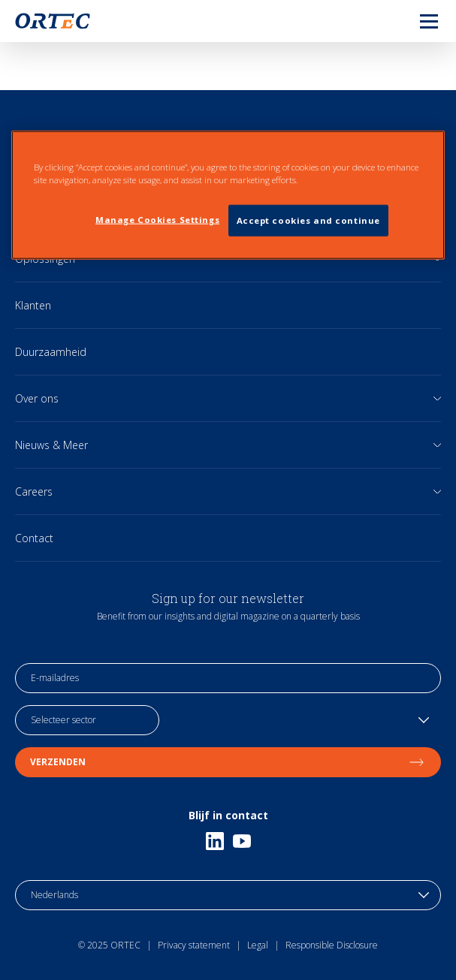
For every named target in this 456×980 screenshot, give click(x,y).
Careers (34, 492)
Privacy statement (194, 945)
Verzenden (228, 762)
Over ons (37, 398)
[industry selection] (87, 720)
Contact (34, 538)
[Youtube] (242, 841)
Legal (258, 945)
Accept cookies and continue (308, 220)
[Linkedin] (215, 841)
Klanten (33, 305)
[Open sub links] (438, 398)
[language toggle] (228, 895)
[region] (228, 194)
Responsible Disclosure (332, 945)
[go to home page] (53, 21)
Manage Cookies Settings (157, 220)
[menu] (417, 21)
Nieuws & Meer (51, 445)
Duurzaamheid (51, 352)
